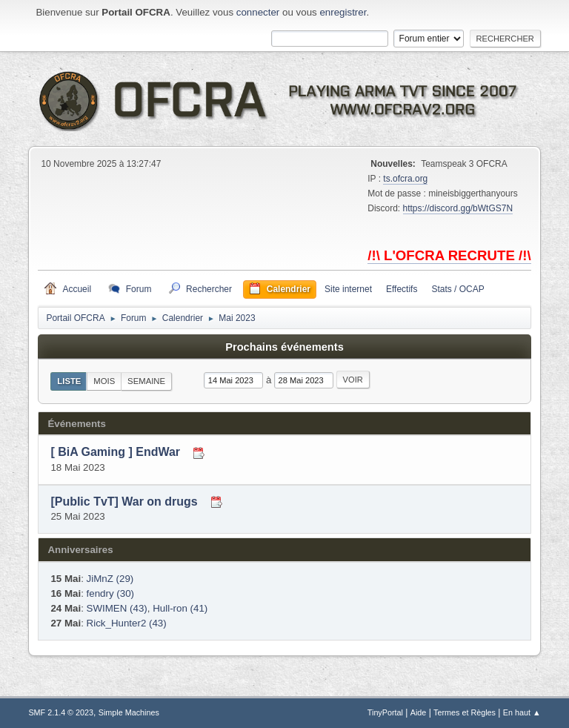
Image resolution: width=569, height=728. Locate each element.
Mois (104, 381)
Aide (419, 712)
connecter (258, 12)
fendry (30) (110, 593)
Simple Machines (129, 712)
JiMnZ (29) (110, 579)
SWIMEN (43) (117, 608)
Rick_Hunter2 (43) (127, 623)
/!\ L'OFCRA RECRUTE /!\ (449, 255)
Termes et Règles (465, 712)
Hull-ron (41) (180, 608)
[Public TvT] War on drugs (124, 502)
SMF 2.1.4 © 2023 (61, 712)
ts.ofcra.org (405, 179)
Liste (69, 381)
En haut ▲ (522, 712)
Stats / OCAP (457, 289)
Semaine (146, 381)
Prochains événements (284, 347)
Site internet (348, 289)
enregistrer (343, 12)
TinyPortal (385, 712)
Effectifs (402, 289)
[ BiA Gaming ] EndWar (115, 453)
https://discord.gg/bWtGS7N (458, 208)
